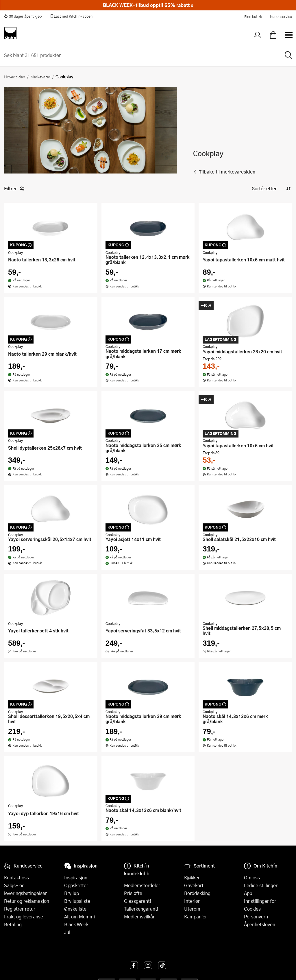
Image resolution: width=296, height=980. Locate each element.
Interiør (192, 901)
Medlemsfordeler (142, 885)
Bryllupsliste (77, 901)
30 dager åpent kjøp (23, 16)
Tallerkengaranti (141, 909)
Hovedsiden (15, 77)
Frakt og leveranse (24, 917)
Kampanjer (196, 917)
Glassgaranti (137, 901)
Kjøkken (192, 877)
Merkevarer (40, 77)
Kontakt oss (16, 877)
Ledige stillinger (261, 885)
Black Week (76, 924)
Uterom (192, 909)
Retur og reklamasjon (27, 901)
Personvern (256, 917)
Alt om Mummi (79, 917)
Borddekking (197, 893)
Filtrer (14, 189)
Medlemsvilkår (139, 917)
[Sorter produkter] (271, 189)
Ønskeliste (75, 909)
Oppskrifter (76, 885)
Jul (67, 932)
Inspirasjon (76, 877)
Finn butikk (253, 16)
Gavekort (194, 885)
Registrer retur (20, 909)
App (248, 893)
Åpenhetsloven (260, 924)
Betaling (13, 924)
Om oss (252, 877)
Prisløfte (133, 893)
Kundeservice (281, 16)
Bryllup (72, 893)
